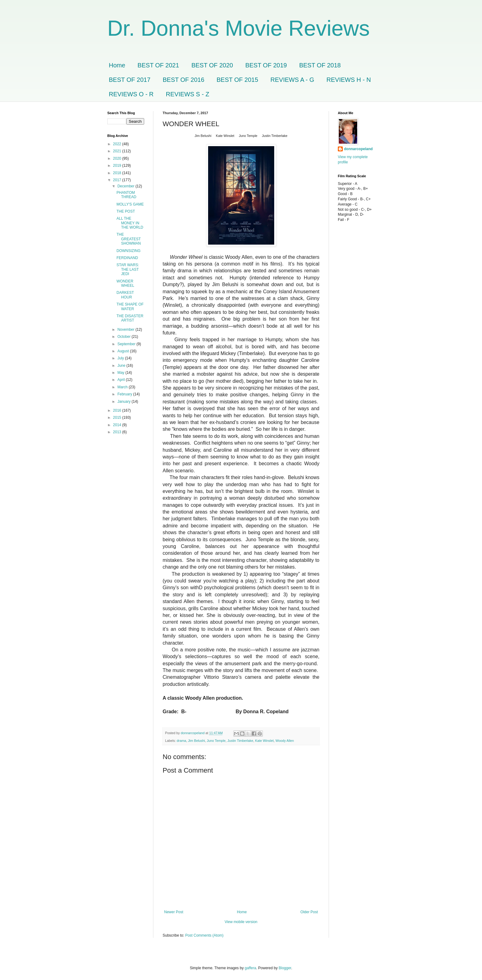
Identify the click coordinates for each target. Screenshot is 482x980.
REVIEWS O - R (131, 94)
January (124, 402)
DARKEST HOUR (125, 295)
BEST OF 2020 (212, 65)
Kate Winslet (265, 741)
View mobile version (241, 922)
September (127, 344)
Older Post (309, 912)
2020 (118, 158)
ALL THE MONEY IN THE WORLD (130, 223)
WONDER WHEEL (125, 283)
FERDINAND (127, 258)
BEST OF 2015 (237, 80)
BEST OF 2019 (266, 65)
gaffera (250, 968)
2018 (118, 173)
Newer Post (174, 912)
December (126, 186)
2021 (118, 151)
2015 (118, 418)
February (125, 394)
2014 (118, 425)
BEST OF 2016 (183, 80)
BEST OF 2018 (320, 65)
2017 (118, 180)
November (126, 330)
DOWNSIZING (128, 251)
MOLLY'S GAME (130, 204)
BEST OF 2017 (130, 80)
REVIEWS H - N (349, 80)
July (121, 358)
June (122, 366)
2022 (118, 144)
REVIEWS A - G (292, 80)
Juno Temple (216, 741)
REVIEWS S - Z (188, 94)
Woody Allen (285, 741)
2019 (118, 166)
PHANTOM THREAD (126, 195)
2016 (118, 410)
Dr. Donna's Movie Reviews (239, 28)
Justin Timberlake (240, 741)
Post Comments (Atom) (204, 935)
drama (182, 741)
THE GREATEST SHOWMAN (129, 239)
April (122, 380)
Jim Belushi (196, 741)
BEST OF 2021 (158, 65)
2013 (118, 432)
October (124, 337)
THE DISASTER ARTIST (130, 318)
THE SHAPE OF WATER (130, 306)
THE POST (126, 211)
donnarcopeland (358, 149)
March (123, 387)
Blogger (285, 968)
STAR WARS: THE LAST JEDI (128, 269)
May (121, 373)
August (124, 351)
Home (117, 65)
